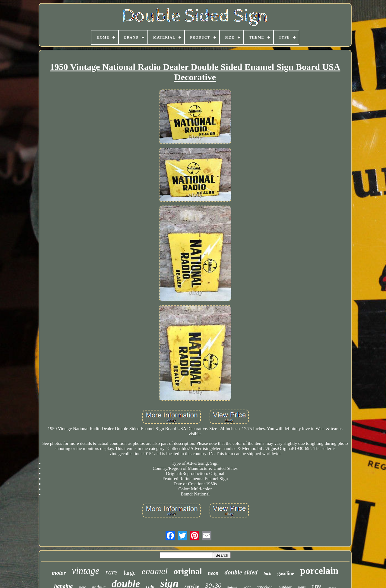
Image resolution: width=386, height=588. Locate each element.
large (130, 573)
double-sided (241, 572)
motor (59, 573)
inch (267, 574)
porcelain (319, 571)
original (188, 571)
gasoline (286, 573)
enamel (155, 571)
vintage (85, 571)
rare (111, 572)
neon (213, 573)
